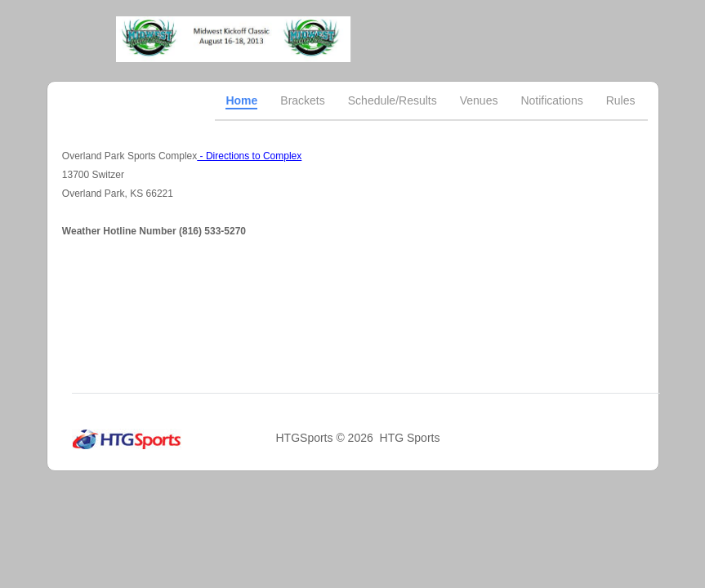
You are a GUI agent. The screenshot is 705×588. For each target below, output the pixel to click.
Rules (621, 100)
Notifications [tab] (551, 100)
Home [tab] (241, 100)
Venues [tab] (479, 100)
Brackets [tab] (302, 100)
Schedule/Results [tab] (393, 100)
